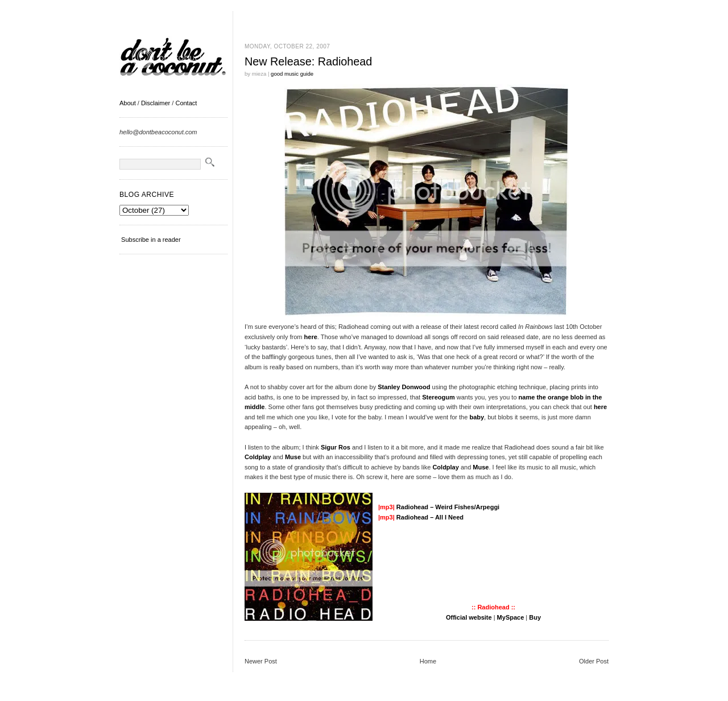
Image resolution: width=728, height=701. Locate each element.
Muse (293, 457)
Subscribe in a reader (151, 240)
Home (428, 661)
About (128, 103)
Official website (469, 617)
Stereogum (438, 397)
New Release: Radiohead (308, 61)
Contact (186, 103)
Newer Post (261, 661)
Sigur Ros (336, 447)
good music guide (292, 74)
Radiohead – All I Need (430, 517)
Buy (535, 617)
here (311, 337)
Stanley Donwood (404, 387)
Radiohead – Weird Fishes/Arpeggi (448, 507)
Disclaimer (156, 103)
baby (477, 417)
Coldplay (258, 457)
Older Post (594, 661)
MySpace (511, 617)
